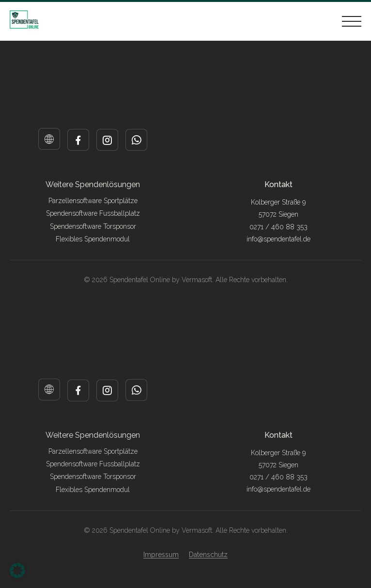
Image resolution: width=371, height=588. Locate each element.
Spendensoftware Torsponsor (93, 226)
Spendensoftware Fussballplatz (93, 213)
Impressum (161, 555)
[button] (17, 571)
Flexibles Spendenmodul (93, 239)
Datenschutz (208, 555)
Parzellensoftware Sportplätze (93, 201)
